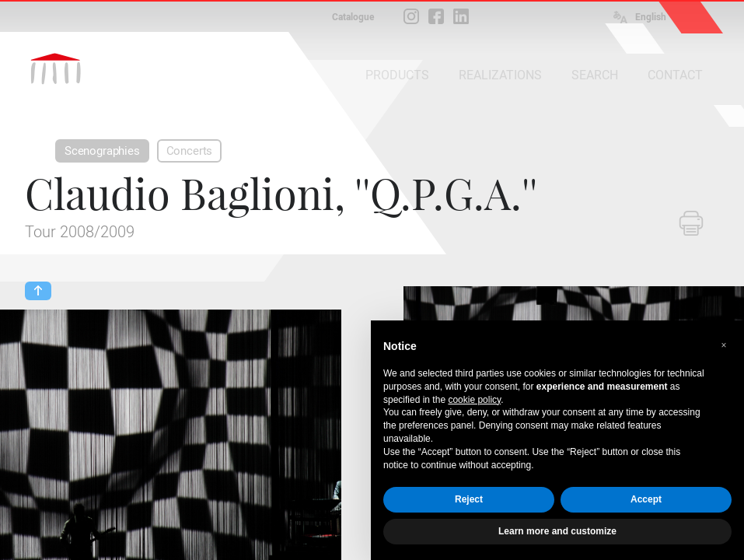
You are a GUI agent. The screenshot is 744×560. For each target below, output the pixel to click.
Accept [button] (646, 499)
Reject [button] (469, 499)
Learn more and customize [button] (557, 531)
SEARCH (595, 75)
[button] (724, 345)
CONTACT (675, 75)
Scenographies (102, 151)
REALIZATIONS (500, 75)
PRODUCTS (397, 75)
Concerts (190, 151)
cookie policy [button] (474, 400)
